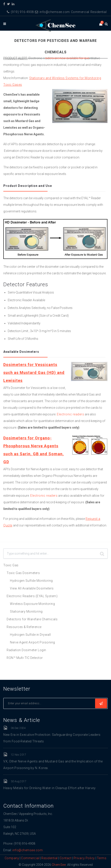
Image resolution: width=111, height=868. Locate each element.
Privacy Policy (84, 858)
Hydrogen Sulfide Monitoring (31, 581)
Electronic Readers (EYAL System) (32, 596)
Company (12, 858)
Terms (102, 858)
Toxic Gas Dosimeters (23, 573)
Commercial (80, 12)
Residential (99, 12)
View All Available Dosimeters (32, 588)
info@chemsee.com (52, 12)
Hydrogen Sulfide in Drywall (30, 635)
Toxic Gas (11, 565)
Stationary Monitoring (26, 612)
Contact (66, 858)
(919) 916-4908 (20, 12)
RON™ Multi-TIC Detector (25, 658)
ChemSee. (59, 865)
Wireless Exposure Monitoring (32, 604)
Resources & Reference (24, 627)
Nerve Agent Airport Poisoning (33, 642)
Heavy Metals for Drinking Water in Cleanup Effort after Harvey (49, 788)
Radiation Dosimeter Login (26, 650)
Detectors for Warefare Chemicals (32, 619)
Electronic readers (70, 414)
